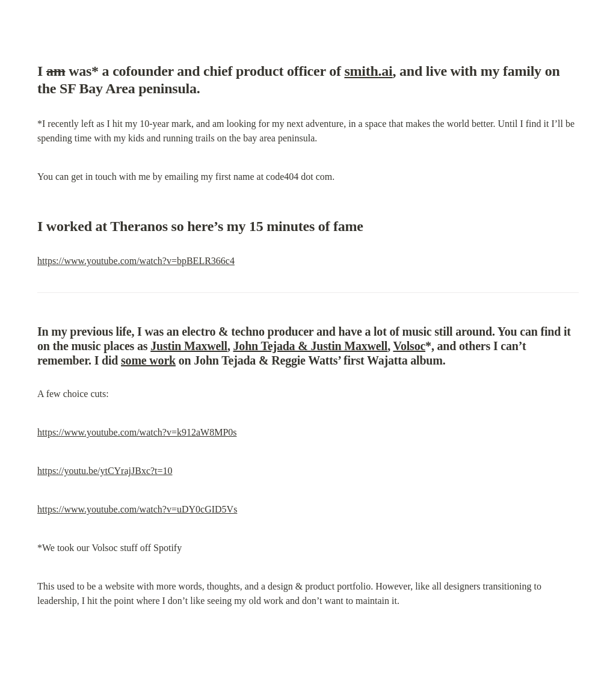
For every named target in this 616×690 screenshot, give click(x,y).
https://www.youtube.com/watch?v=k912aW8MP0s (137, 432)
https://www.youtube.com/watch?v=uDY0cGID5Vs (137, 509)
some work (148, 360)
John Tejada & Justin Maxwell (311, 346)
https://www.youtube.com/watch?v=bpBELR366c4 (136, 261)
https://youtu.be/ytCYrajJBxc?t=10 (105, 471)
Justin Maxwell (189, 346)
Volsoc (409, 346)
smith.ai (368, 71)
